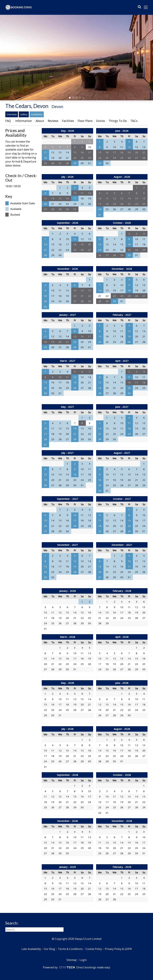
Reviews (53, 121)
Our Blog (49, 949)
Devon (57, 106)
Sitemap (72, 960)
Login (83, 960)
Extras (101, 121)
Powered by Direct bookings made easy (76, 967)
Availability (37, 114)
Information (24, 121)
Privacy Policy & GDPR (118, 949)
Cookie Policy (94, 949)
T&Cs (134, 121)
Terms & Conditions (70, 949)
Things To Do (118, 121)
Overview (12, 114)
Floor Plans (85, 121)
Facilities (68, 121)
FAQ (8, 121)
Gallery (24, 114)
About (40, 121)
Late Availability (31, 949)
